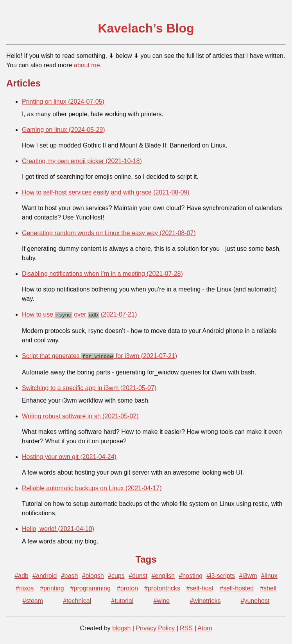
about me (87, 65)
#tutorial (122, 599)
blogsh (121, 627)
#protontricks (162, 587)
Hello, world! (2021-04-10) (58, 527)
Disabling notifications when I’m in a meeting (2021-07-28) (102, 274)
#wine (161, 599)
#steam (33, 599)
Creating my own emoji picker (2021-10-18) (82, 161)
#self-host (200, 587)
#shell (268, 587)
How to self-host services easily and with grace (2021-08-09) (106, 192)
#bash (70, 574)
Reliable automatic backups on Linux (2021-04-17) (92, 487)
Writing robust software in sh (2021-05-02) (80, 415)
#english (163, 574)
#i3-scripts (221, 574)
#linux (269, 574)
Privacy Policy (155, 627)
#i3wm (248, 574)
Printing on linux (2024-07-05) (63, 102)
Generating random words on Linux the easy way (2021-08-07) (109, 233)
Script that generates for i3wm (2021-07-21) (99, 355)
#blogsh (93, 574)
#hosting (191, 574)
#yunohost (255, 599)
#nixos (25, 587)
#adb (21, 574)
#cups (116, 574)
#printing (52, 587)
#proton (127, 587)
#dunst (138, 574)
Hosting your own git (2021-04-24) (69, 455)
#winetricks (205, 599)
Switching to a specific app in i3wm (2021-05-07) (89, 386)
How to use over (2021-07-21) (79, 314)
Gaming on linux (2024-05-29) (64, 130)
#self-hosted (237, 587)
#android (45, 574)
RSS (186, 627)
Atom (205, 627)
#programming (90, 587)
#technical (77, 599)
